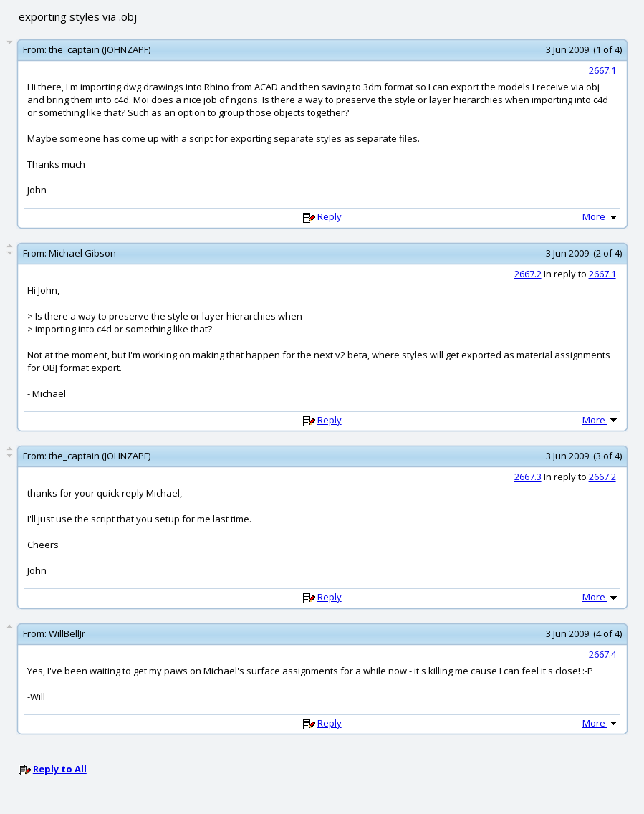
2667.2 (528, 274)
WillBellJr (67, 633)
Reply (330, 216)
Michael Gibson (82, 253)
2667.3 (528, 477)
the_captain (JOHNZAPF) (100, 49)
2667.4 (602, 654)
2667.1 (602, 70)
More (601, 216)
